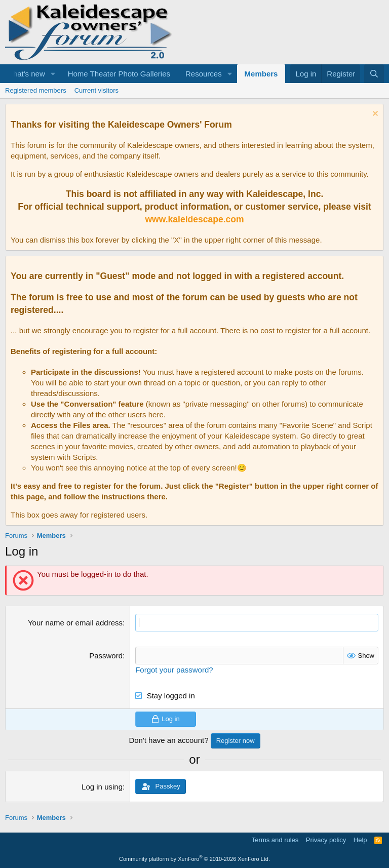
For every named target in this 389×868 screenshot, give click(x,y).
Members (261, 74)
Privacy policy (326, 840)
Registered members (36, 90)
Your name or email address (75, 623)
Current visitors (96, 90)
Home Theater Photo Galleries (119, 74)
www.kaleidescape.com (194, 219)
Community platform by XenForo (194, 859)
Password (106, 656)
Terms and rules (275, 840)
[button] (53, 74)
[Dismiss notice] (374, 115)
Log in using (102, 787)
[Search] (374, 74)
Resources (204, 74)
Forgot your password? (174, 670)
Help (360, 840)
